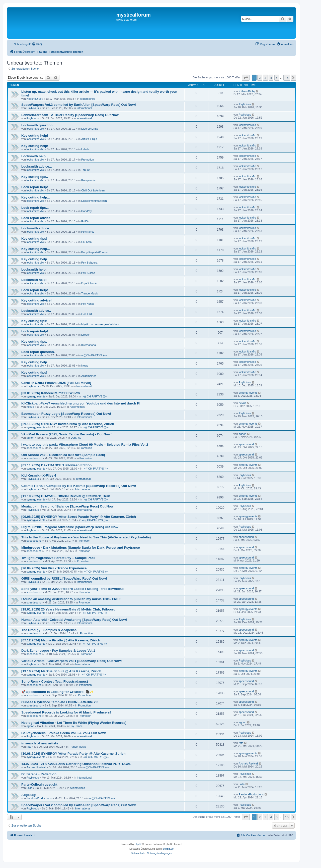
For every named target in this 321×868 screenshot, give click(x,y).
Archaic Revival (36, 767)
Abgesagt (29, 795)
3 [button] (265, 78)
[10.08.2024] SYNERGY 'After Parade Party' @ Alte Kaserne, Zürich (73, 754)
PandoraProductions (39, 798)
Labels (85, 149)
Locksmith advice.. (36, 311)
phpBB (138, 844)
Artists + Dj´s (89, 139)
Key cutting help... (36, 197)
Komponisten (89, 180)
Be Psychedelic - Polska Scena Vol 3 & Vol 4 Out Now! (64, 733)
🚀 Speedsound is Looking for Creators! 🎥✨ (57, 692)
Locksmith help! (34, 280)
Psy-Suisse (88, 273)
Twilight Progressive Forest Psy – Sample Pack (58, 558)
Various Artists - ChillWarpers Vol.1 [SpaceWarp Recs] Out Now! (72, 661)
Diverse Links (90, 129)
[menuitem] (37, 44)
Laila (29, 788)
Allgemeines (88, 99)
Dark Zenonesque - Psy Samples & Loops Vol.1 (58, 651)
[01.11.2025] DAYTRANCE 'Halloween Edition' (57, 465)
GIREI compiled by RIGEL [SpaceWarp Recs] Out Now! (64, 578)
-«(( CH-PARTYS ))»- (94, 355)
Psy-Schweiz (89, 283)
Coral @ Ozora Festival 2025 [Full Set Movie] (56, 383)
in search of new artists (40, 743)
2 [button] (260, 78)
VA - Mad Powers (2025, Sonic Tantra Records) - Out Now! (66, 434)
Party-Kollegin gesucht (39, 784)
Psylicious (33, 108)
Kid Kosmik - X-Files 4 (39, 475)
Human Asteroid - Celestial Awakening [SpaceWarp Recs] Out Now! (74, 620)
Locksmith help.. (34, 156)
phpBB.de (168, 849)
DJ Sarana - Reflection (39, 774)
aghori (30, 438)
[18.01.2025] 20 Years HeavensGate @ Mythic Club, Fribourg (68, 609)
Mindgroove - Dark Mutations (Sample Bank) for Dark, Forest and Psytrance (81, 548)
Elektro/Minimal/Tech (94, 201)
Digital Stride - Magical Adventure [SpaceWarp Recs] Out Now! (70, 527)
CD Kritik (87, 242)
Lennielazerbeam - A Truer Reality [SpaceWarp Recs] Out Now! (70, 115)
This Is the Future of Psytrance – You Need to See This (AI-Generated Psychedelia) (86, 537)
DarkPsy (87, 211)
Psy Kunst (88, 304)
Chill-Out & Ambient (93, 190)
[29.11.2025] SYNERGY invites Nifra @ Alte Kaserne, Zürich (68, 424)
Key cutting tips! (34, 239)
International (84, 108)
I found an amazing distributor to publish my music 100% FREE (71, 599)
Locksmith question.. (38, 125)
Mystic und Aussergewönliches (100, 324)
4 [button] (271, 78)
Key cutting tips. (34, 342)
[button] (246, 78)
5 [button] (277, 78)
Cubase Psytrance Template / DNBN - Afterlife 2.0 (60, 702)
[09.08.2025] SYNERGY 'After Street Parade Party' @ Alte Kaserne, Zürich (79, 517)
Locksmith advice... (37, 166)
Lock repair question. (38, 352)
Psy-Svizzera (89, 263)
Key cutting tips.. (35, 177)
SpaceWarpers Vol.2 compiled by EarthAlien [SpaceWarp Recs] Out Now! (79, 805)
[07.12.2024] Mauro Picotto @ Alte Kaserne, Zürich (61, 640)
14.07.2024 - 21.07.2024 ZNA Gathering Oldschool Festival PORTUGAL (76, 764)
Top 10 (85, 170)
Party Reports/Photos (94, 252)
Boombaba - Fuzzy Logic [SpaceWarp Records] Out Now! (66, 414)
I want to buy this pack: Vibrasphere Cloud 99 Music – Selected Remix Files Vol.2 (85, 445)
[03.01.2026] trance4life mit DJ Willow (51, 393)
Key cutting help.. (35, 362)
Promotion (88, 160)
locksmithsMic (35, 129)
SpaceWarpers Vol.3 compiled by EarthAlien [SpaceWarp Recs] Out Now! (79, 105)
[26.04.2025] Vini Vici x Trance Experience (54, 568)
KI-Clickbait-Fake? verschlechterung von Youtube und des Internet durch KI (81, 403)
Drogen (86, 335)
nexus (30, 407)
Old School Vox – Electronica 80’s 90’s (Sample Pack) (63, 455)
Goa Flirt (87, 314)
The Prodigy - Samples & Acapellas (49, 630)
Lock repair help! (35, 187)
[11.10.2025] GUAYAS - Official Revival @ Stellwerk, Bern (66, 496)
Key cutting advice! (36, 300)
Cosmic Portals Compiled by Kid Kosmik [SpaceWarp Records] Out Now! (79, 486)
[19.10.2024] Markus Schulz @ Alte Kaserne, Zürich (61, 671)
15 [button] (287, 78)
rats (29, 747)
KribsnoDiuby (35, 99)
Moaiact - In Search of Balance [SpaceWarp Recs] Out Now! (68, 506)
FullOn (85, 221)
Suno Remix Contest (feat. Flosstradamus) (55, 681)
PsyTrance (88, 232)
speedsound (34, 448)
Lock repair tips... (35, 208)
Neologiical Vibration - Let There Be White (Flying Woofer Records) (74, 723)
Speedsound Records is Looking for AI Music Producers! (66, 712)
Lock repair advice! (36, 218)
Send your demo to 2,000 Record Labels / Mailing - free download (72, 589)
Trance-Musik (90, 293)
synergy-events (36, 396)
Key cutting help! (35, 136)
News (85, 366)
